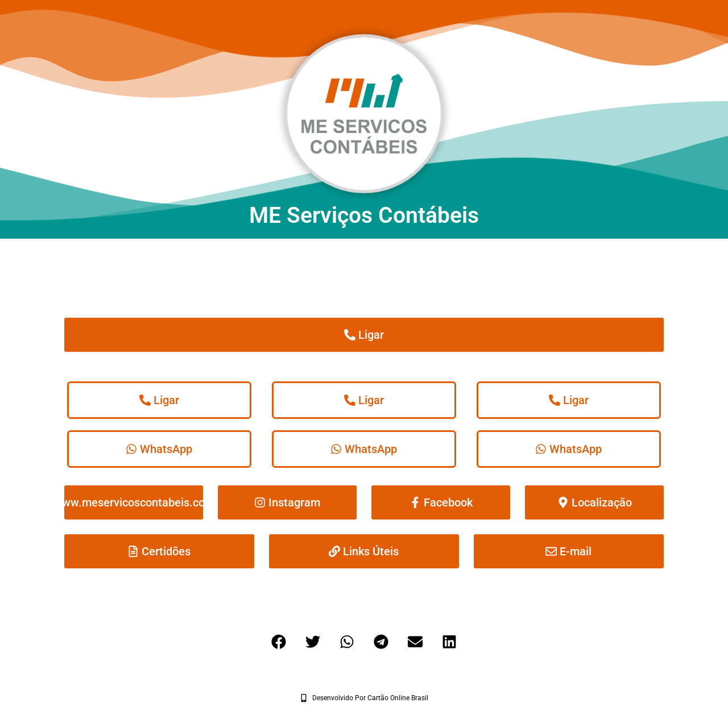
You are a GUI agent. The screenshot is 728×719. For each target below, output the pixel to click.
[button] (279, 641)
